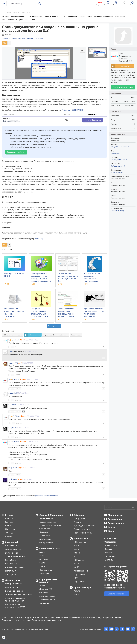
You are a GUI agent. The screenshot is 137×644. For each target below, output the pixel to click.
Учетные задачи (13, 553)
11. (9, 479)
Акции (42, 552)
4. (9, 379)
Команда (44, 532)
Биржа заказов (116, 523)
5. (9, 393)
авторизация (52, 496)
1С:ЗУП (77, 564)
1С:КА (76, 549)
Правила (108, 549)
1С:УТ (76, 556)
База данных (11, 564)
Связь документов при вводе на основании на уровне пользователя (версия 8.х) (50, 29)
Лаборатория (13, 580)
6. (9, 405)
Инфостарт (40, 239)
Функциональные (13, 549)
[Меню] (4, 4)
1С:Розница (79, 560)
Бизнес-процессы (48, 522)
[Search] (120, 507)
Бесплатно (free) (117, 211)
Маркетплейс (81, 539)
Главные (9, 522)
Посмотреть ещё (54, 326)
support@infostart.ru (114, 588)
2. (9, 351)
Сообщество (11, 574)
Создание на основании (120, 147)
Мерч (111, 531)
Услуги (42, 563)
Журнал (10, 515)
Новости (9, 518)
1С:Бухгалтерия (81, 542)
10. (10, 468)
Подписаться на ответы (13, 335)
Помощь (108, 553)
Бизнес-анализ (46, 518)
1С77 (76, 578)
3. (9, 363)
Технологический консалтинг (19, 595)
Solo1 (14, 405)
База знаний (12, 542)
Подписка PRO (12, 546)
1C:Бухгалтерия (117, 172)
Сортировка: (56, 335)
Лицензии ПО (46, 589)
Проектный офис (83, 588)
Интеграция (11, 571)
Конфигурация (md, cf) (119, 160)
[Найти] (133, 507)
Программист (116, 153)
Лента (8, 526)
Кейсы (42, 566)
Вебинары (44, 574)
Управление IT (46, 535)
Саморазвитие (46, 543)
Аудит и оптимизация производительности (15, 599)
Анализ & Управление (51, 515)
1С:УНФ (77, 553)
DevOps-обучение (14, 584)
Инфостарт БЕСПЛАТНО (72, 110)
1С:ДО (77, 567)
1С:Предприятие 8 (118, 166)
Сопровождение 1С (50, 549)
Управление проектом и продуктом (50, 527)
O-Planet (15, 340)
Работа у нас (110, 556)
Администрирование (15, 567)
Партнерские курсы (83, 533)
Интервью (10, 529)
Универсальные (81, 571)
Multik (15, 479)
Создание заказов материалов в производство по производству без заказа (66, 314)
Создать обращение (117, 594)
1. (9, 340)
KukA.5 (16, 468)
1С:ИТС (43, 556)
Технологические (47, 600)
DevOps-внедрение (14, 591)
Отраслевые (45, 593)
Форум (112, 527)
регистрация (41, 496)
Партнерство (46, 570)
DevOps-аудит (12, 587)
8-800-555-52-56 (113, 585)
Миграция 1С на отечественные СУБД (15, 606)
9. (9, 442)
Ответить (18, 347)
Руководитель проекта (84, 526)
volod (14, 393)
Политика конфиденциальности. (47, 620)
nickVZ (15, 363)
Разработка (11, 560)
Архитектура (45, 539)
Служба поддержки (117, 567)
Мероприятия (115, 515)
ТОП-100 (9, 533)
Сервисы (44, 559)
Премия (9, 536)
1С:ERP (77, 546)
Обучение (79, 515)
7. (10, 416)
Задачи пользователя (15, 556)
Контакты (109, 560)
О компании (111, 539)
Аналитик (78, 522)
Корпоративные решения (48, 581)
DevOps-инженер (82, 529)
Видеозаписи (115, 519)
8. (9, 428)
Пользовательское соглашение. (16, 620)
